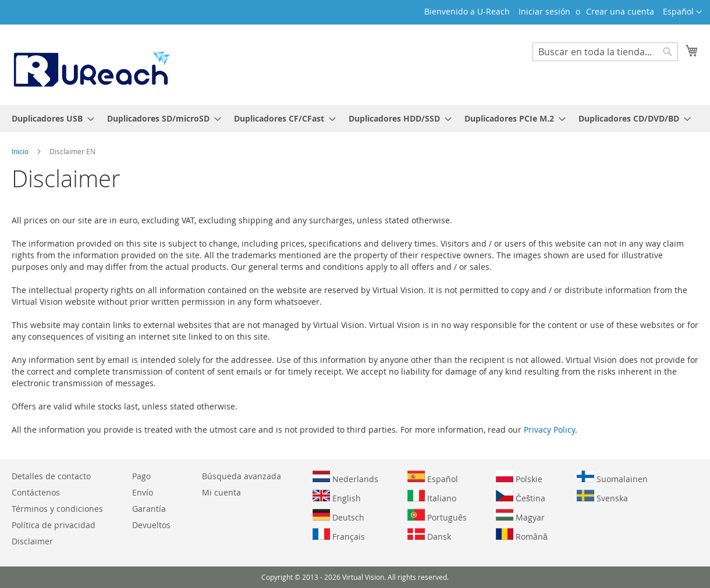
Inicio (21, 151)
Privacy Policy (549, 430)
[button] (682, 12)
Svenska (602, 497)
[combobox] (605, 52)
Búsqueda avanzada (242, 476)
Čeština (521, 497)
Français (339, 535)
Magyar (520, 516)
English (337, 497)
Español (433, 477)
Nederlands (345, 477)
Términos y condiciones (57, 509)
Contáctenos (36, 492)
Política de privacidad (54, 525)
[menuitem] (49, 118)
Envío (143, 492)
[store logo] (91, 64)
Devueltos (151, 525)
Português (437, 516)
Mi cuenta (221, 492)
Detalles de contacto (51, 476)
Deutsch (338, 516)
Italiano (432, 497)
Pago (141, 476)
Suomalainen (612, 477)
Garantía (149, 509)
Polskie (519, 477)
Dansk (429, 535)
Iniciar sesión (544, 11)
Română (522, 535)
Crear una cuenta (620, 11)
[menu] (355, 118)
